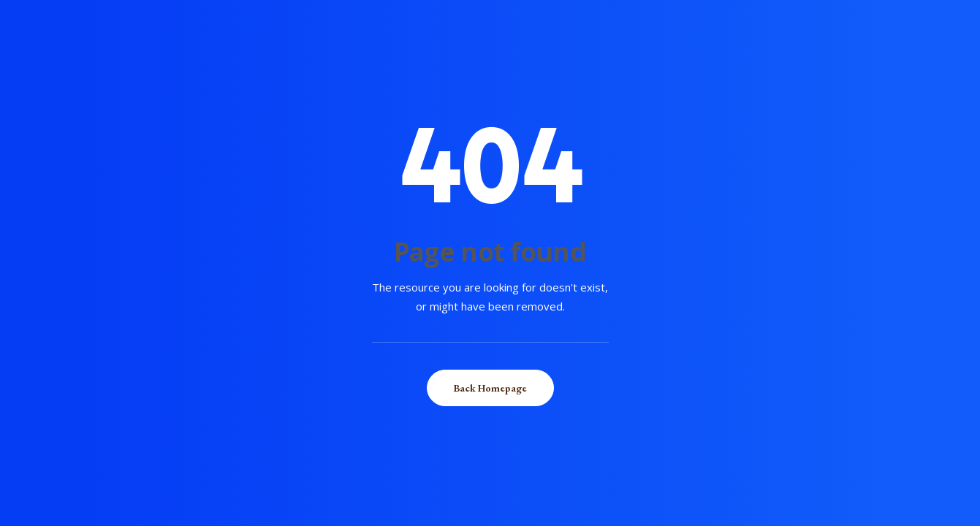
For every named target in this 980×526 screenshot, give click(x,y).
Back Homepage (490, 388)
